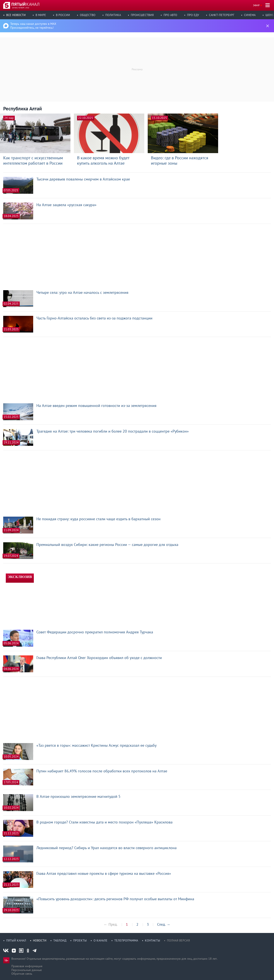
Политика (113, 15)
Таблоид (60, 940)
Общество (88, 15)
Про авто (170, 15)
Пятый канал (16, 940)
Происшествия (142, 15)
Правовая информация (27, 966)
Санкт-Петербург (222, 15)
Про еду (193, 15)
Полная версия (178, 940)
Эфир (256, 5)
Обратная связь (22, 974)
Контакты (153, 940)
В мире (41, 15)
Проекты (80, 940)
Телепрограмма (126, 940)
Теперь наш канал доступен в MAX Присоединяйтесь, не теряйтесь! (33, 26)
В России (63, 15)
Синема (250, 15)
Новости (40, 940)
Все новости (16, 15)
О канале (101, 940)
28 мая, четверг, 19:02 (21, 8)
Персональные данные (27, 970)
